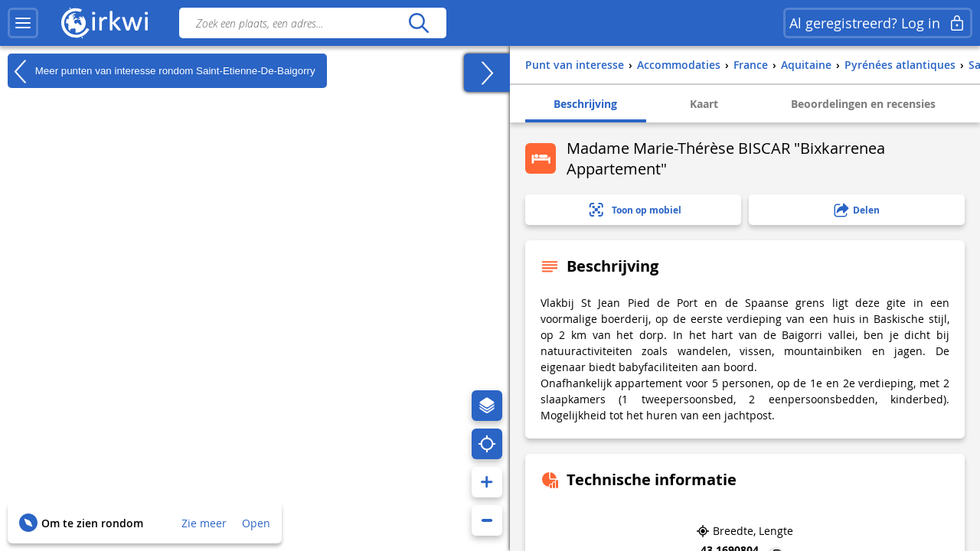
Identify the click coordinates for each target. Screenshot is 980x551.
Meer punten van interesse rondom (162, 71)
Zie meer (204, 523)
